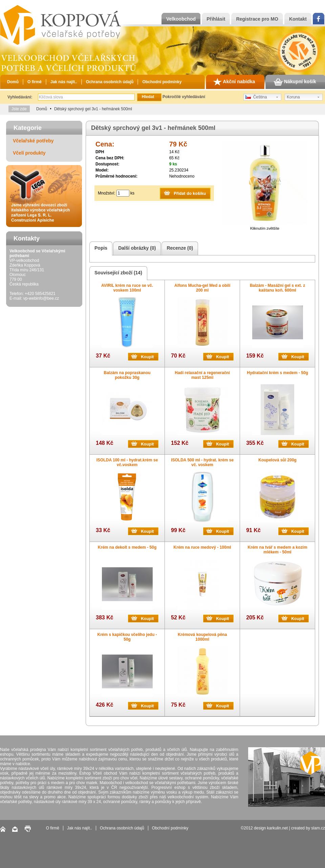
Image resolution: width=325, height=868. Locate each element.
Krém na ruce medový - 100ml (202, 547)
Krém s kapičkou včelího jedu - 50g (127, 637)
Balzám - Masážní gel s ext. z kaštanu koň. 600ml (277, 288)
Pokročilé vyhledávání (184, 97)
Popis (100, 248)
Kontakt (298, 19)
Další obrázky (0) (136, 248)
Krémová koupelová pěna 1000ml (202, 637)
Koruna (293, 97)
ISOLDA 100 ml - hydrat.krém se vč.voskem (127, 462)
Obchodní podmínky (162, 82)
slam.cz (318, 828)
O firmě (35, 82)
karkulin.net (277, 828)
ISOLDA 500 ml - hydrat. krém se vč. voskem (202, 462)
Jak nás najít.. (64, 82)
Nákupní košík (295, 82)
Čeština (256, 97)
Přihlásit (216, 19)
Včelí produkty (29, 153)
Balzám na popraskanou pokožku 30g (127, 375)
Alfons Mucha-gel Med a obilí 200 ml (202, 288)
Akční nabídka (234, 82)
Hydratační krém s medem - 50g (277, 373)
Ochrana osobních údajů (110, 82)
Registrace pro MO (257, 19)
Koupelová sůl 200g (277, 460)
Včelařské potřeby (33, 141)
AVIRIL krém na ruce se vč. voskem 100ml (127, 288)
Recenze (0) (179, 248)
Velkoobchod (181, 19)
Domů (13, 82)
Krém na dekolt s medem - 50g (127, 547)
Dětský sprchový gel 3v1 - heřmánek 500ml (93, 109)
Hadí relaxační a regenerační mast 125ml (202, 375)
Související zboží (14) (117, 273)
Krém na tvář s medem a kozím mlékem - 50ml (278, 550)
